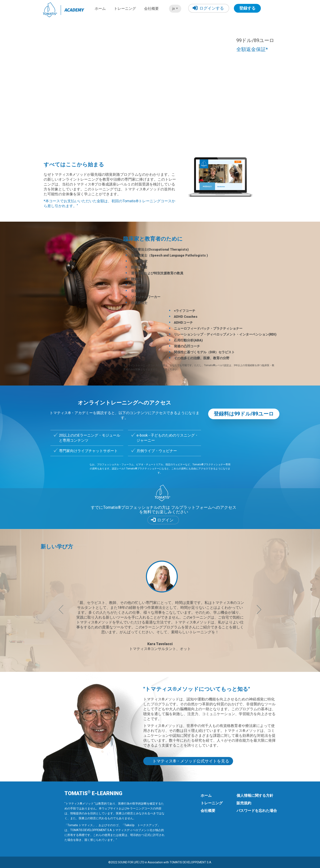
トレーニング (125, 8)
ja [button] (175, 8)
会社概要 (151, 8)
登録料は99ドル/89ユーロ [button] (244, 414)
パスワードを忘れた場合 (257, 811)
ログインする (208, 8)
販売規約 (244, 803)
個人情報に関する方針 (255, 795)
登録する (247, 8)
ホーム (100, 8)
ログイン (165, 520)
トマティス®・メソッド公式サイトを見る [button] (191, 761)
